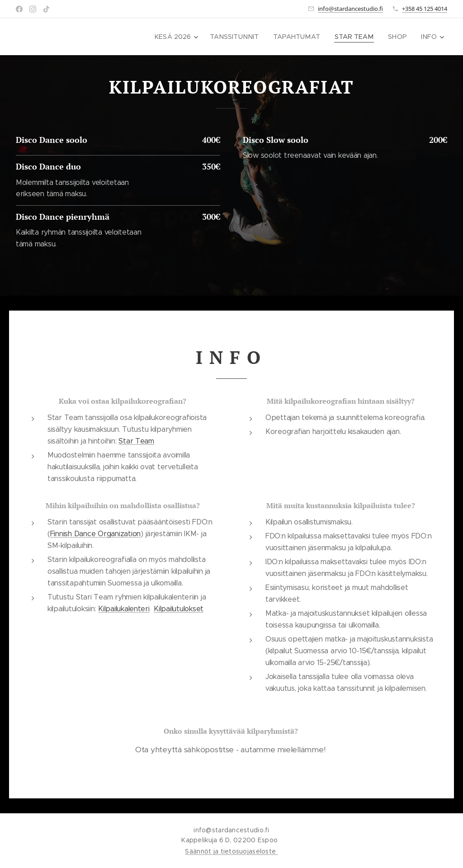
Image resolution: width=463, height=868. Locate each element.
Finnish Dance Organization (95, 534)
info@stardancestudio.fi (350, 9)
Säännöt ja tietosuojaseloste (231, 851)
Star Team (136, 441)
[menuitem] (178, 37)
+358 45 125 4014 (425, 9)
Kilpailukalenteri (124, 609)
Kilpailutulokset (179, 609)
